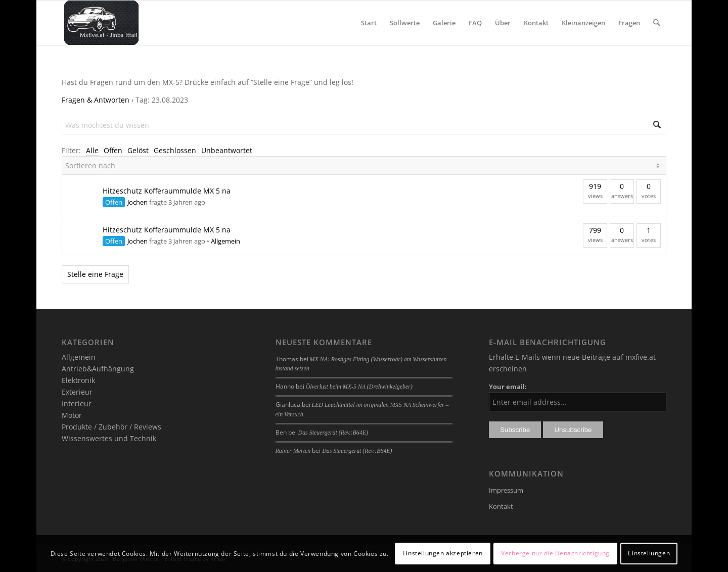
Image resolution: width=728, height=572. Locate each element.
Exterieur (77, 392)
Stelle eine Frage (95, 274)
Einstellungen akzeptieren (443, 553)
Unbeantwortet (227, 150)
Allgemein (225, 241)
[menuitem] (369, 23)
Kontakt (501, 506)
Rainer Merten (293, 451)
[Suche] (656, 23)
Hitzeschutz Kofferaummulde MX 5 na (167, 191)
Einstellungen (649, 553)
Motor (72, 415)
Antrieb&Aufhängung (98, 369)
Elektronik (78, 380)
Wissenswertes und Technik (109, 438)
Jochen (138, 202)
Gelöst (138, 150)
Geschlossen (175, 150)
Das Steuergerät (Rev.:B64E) (333, 433)
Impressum (506, 490)
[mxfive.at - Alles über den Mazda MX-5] (101, 23)
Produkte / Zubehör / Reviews (111, 427)
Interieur (77, 403)
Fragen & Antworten (96, 100)
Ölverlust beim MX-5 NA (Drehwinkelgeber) (359, 387)
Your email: (508, 387)
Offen (113, 150)
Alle (92, 150)
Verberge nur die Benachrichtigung (555, 553)
